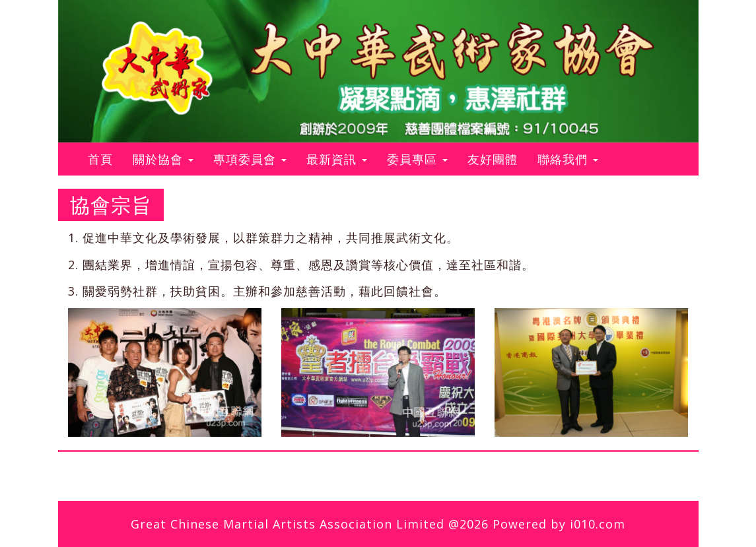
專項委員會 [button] (250, 159)
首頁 (105, 159)
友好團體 (493, 159)
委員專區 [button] (417, 159)
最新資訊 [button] (337, 159)
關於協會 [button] (163, 159)
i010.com (598, 524)
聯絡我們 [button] (568, 159)
